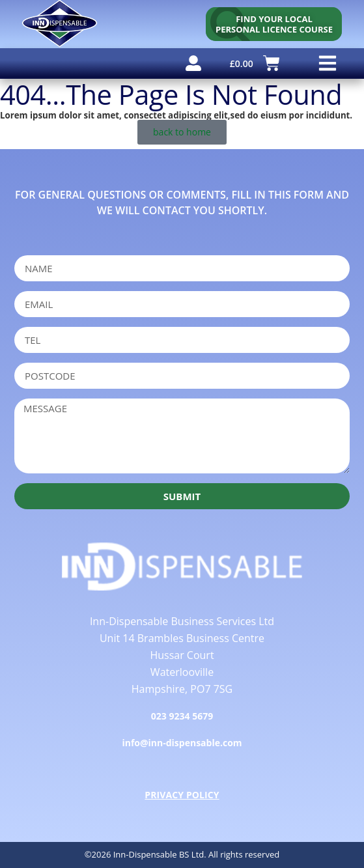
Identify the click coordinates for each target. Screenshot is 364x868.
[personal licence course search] (274, 24)
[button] (327, 63)
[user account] (193, 63)
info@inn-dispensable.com (182, 743)
